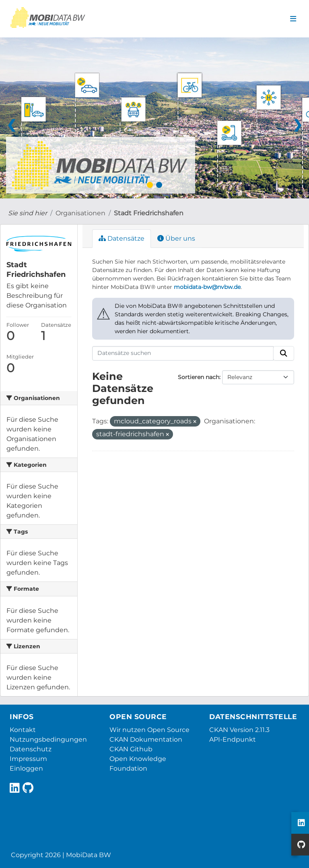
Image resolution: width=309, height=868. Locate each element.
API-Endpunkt (233, 739)
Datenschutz (31, 749)
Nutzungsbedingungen (48, 739)
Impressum (28, 759)
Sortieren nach (199, 377)
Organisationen (80, 213)
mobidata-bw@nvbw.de (207, 287)
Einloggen (26, 768)
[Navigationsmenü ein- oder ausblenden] (293, 19)
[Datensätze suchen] (183, 353)
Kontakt (23, 730)
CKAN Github (131, 749)
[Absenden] (284, 353)
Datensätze (122, 238)
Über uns (176, 238)
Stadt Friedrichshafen (149, 213)
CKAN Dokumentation (146, 739)
